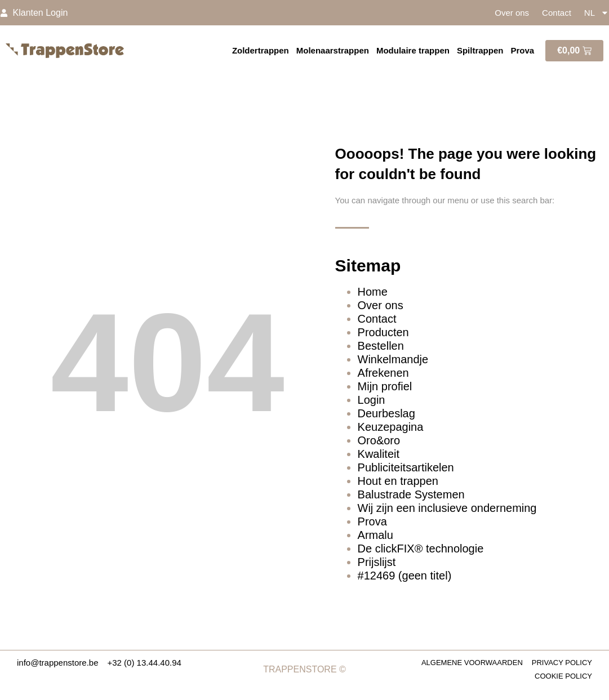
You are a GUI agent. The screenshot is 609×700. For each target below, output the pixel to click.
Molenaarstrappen (333, 50)
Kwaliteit (379, 454)
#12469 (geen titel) (405, 576)
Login (372, 400)
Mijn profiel (385, 386)
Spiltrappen (480, 50)
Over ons (512, 13)
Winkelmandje (393, 359)
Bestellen (381, 346)
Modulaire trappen (413, 50)
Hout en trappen (398, 481)
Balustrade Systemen (411, 494)
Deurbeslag (386, 413)
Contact (557, 13)
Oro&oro (379, 440)
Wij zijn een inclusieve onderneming (447, 508)
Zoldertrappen (261, 50)
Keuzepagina (391, 427)
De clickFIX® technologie (421, 549)
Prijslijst (377, 562)
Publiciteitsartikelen (406, 467)
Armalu (375, 535)
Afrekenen (383, 373)
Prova (522, 50)
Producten (383, 332)
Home (373, 292)
